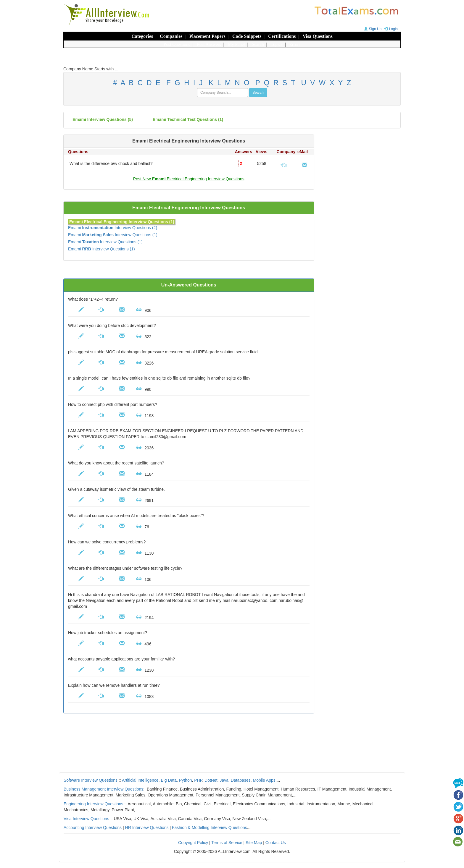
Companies (171, 36)
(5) (103, 119)
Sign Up (372, 29)
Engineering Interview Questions (94, 804)
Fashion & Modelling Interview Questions (210, 827)
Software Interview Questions (91, 780)
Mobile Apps (264, 780)
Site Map (254, 843)
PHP (198, 780)
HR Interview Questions (147, 827)
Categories (142, 36)
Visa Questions (318, 36)
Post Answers (209, 44)
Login (390, 29)
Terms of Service (227, 843)
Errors (295, 44)
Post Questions (177, 44)
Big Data (169, 780)
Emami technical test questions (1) (188, 119)
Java (224, 780)
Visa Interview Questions (86, 819)
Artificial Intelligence (140, 780)
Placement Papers (207, 36)
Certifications (282, 36)
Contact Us (276, 843)
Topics (277, 44)
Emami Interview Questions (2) (113, 228)
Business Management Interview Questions (103, 789)
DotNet (211, 780)
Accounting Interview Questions (93, 827)
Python (186, 780)
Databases (241, 780)
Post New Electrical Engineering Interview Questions (189, 179)
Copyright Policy (193, 843)
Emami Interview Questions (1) (113, 235)
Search (258, 44)
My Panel (236, 44)
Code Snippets (247, 36)
